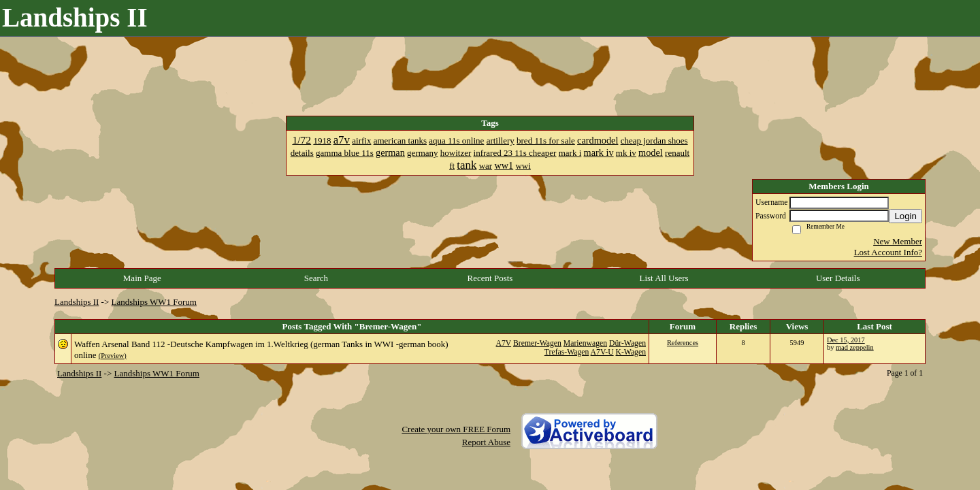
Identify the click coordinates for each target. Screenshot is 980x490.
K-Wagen (631, 352)
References (683, 343)
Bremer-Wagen (537, 343)
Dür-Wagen (627, 343)
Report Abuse (486, 442)
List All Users (664, 278)
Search (316, 278)
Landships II (77, 302)
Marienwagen (585, 343)
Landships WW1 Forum (154, 302)
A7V (504, 343)
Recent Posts (490, 278)
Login (905, 216)
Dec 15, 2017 (846, 340)
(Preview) (113, 356)
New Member (898, 241)
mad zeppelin (855, 347)
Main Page (142, 278)
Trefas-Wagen (567, 352)
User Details (838, 278)
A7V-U (602, 352)
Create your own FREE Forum (456, 429)
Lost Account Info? (888, 252)
